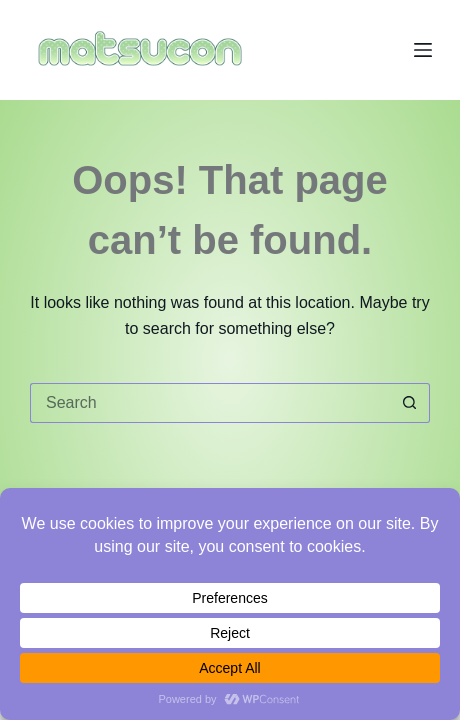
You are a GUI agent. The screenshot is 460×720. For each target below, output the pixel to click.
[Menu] (423, 50)
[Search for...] (210, 403)
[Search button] (410, 403)
